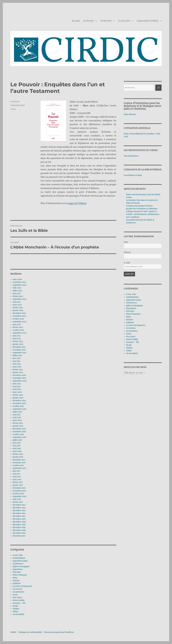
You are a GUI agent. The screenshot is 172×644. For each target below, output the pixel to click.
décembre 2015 (19, 505)
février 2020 (18, 395)
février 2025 (18, 296)
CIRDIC (13, 632)
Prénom (127, 252)
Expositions (18, 569)
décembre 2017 (19, 460)
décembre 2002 (19, 525)
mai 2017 (16, 474)
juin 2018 (17, 443)
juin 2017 (17, 471)
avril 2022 (17, 339)
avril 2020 (17, 389)
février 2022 (18, 341)
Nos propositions (131, 156)
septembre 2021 (19, 353)
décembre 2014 (19, 508)
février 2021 (18, 370)
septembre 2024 (20, 299)
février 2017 (18, 482)
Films (15, 578)
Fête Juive (17, 572)
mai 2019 (17, 415)
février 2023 (18, 327)
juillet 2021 (17, 355)
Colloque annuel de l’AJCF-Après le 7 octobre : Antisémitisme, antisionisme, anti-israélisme (143, 214)
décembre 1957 (19, 536)
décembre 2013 (19, 511)
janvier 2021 (18, 372)
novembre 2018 (19, 432)
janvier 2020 (18, 398)
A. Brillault (15, 101)
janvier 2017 (18, 485)
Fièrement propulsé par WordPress (59, 632)
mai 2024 (17, 302)
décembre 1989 (19, 530)
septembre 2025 (20, 285)
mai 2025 (17, 293)
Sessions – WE (19, 603)
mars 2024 (17, 305)
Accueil (76, 21)
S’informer (106, 21)
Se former (89, 21)
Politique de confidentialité (30, 632)
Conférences (18, 564)
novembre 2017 (19, 463)
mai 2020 (17, 386)
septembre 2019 (19, 409)
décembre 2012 (19, 513)
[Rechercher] (158, 88)
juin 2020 (17, 384)
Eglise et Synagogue (21, 566)
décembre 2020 (19, 375)
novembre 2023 (19, 316)
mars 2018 (17, 451)
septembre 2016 (19, 496)
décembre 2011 (19, 516)
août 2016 (17, 499)
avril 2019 (17, 417)
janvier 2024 (18, 310)
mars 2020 (17, 392)
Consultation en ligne (133, 175)
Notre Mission (130, 114)
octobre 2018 (18, 434)
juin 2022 (17, 336)
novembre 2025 (19, 282)
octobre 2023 (18, 319)
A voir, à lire (124, 21)
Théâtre (16, 609)
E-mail (127, 263)
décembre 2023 (19, 313)
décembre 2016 (19, 488)
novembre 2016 (19, 491)
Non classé (17, 597)
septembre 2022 (20, 333)
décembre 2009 (19, 522)
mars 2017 (17, 480)
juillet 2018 (17, 440)
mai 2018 (16, 446)
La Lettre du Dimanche (22, 586)
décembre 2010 (19, 519)
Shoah (15, 606)
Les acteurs (17, 589)
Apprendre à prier (20, 561)
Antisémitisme (19, 558)
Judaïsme (17, 583)
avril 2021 (17, 364)
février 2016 (18, 502)
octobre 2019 (18, 406)
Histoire (16, 581)
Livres (13, 109)
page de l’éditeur (78, 203)
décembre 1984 (19, 533)
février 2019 (18, 423)
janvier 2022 (18, 344)
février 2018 (18, 454)
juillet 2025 (17, 291)
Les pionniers (18, 592)
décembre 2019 (19, 401)
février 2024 (18, 308)
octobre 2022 (18, 330)
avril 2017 (17, 477)
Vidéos (16, 612)
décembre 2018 (19, 429)
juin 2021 (17, 358)
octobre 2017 (18, 465)
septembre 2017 (19, 468)
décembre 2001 (19, 527)
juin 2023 (17, 324)
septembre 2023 (19, 322)
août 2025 (17, 288)
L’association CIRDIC (148, 21)
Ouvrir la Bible (19, 600)
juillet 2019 (17, 412)
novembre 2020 (19, 378)
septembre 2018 (19, 437)
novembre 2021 (19, 350)
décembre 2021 (19, 347)
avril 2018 (17, 449)
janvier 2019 (18, 426)
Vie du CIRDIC (18, 614)
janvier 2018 (18, 457)
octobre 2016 (18, 494)
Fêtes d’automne (20, 575)
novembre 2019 (19, 403)
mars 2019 (17, 420)
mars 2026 (17, 279)
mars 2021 (17, 367)
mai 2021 (16, 361)
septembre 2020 (20, 381)
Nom (126, 242)
